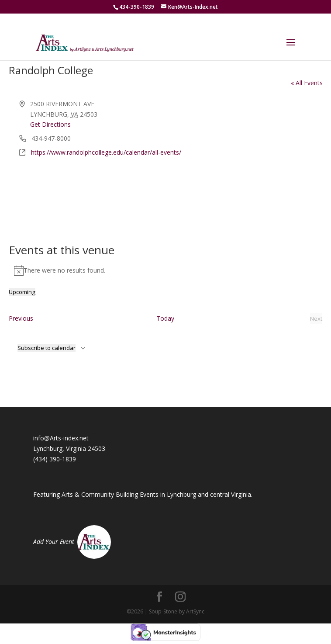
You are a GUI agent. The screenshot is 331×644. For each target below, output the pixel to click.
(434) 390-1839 (55, 459)
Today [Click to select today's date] (165, 318)
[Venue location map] (166, 190)
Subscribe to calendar (47, 348)
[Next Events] (316, 319)
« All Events (307, 83)
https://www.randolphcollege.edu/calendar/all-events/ (106, 152)
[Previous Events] (21, 319)
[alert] (166, 270)
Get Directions (50, 124)
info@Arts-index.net (61, 438)
